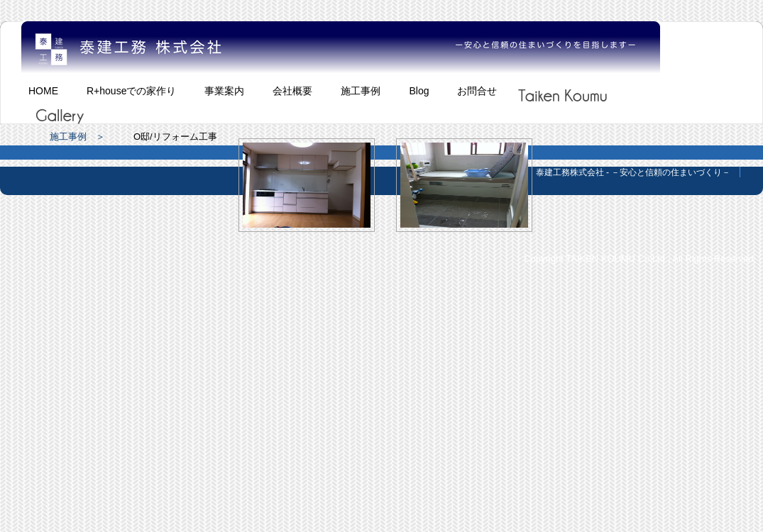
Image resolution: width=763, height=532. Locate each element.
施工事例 (361, 91)
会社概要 (292, 91)
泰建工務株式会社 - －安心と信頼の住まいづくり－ (633, 172)
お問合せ (477, 91)
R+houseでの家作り (131, 91)
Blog (419, 91)
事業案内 (224, 91)
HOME (43, 91)
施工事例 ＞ (77, 137)
